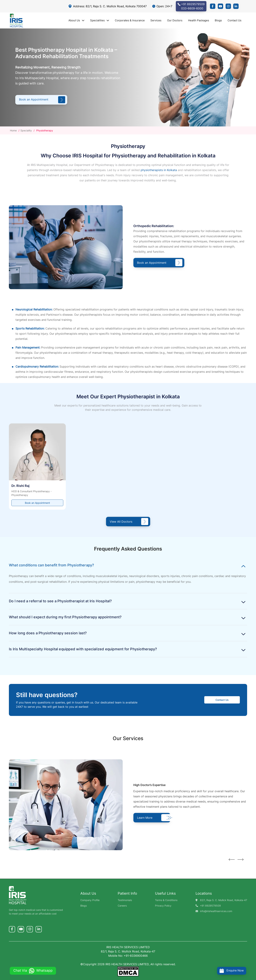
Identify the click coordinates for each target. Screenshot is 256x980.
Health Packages (199, 20)
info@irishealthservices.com (216, 911)
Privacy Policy (163, 906)
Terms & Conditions (166, 900)
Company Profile (90, 900)
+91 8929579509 (210, 906)
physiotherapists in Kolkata (159, 170)
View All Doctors (129, 522)
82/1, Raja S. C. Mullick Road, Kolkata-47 (224, 900)
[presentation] (231, 861)
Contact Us (234, 20)
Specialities (100, 20)
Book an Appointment (42, 100)
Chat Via (33, 970)
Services (156, 20)
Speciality (26, 130)
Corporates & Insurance (130, 20)
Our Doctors (175, 20)
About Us (76, 20)
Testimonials (125, 900)
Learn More (153, 818)
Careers (122, 906)
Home (14, 130)
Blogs (218, 20)
